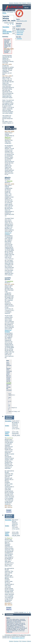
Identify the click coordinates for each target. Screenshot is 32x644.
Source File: (6, 33)
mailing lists (9, 632)
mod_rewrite (8, 507)
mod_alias (8, 506)
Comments (19, 39)
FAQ (20, 3)
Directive (9, 418)
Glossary (24, 3)
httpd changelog (20, 31)
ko (13, 24)
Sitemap (29, 3)
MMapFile (18, 26)
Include (9, 383)
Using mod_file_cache (22, 21)
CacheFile (18, 25)
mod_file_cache (9, 49)
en (8, 24)
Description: (6, 27)
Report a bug (20, 34)
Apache (4, 12)
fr (11, 24)
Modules (11, 3)
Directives (16, 3)
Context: (7, 432)
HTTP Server (10, 12)
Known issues (20, 33)
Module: (7, 435)
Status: (5, 30)
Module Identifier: (7, 32)
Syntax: (7, 426)
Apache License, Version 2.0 (18, 638)
